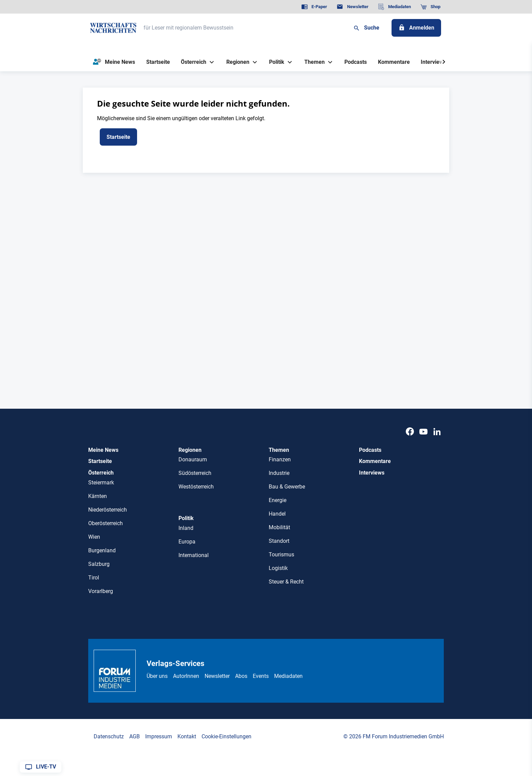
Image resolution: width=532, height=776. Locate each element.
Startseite (100, 461)
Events (261, 676)
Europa (187, 542)
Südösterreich (195, 473)
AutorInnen (186, 676)
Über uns (157, 676)
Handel (277, 514)
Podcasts (370, 450)
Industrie (279, 473)
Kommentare (375, 461)
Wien (94, 537)
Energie (278, 500)
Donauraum (193, 459)
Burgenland (102, 550)
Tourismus (281, 555)
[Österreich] (191, 62)
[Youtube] (423, 432)
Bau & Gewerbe (287, 487)
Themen (279, 450)
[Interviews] (434, 62)
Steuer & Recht (286, 582)
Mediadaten (288, 676)
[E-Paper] (314, 7)
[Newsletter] (352, 7)
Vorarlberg (101, 591)
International (194, 555)
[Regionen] (235, 62)
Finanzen (280, 459)
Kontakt (187, 736)
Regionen (190, 450)
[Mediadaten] (394, 7)
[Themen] (312, 62)
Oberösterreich (106, 523)
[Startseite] (158, 62)
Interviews (372, 473)
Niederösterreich (108, 510)
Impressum (159, 736)
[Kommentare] (394, 62)
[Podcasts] (356, 62)
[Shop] (430, 7)
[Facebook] (410, 432)
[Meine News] (114, 62)
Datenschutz (109, 736)
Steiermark (101, 483)
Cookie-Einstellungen (226, 736)
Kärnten (98, 496)
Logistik (278, 568)
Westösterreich (196, 487)
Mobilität (279, 527)
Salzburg (99, 564)
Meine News (103, 450)
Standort (279, 541)
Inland (186, 528)
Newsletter (217, 676)
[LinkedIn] (437, 432)
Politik (186, 518)
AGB (135, 736)
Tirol (94, 578)
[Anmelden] (416, 28)
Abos (241, 676)
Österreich (101, 473)
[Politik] (274, 62)
